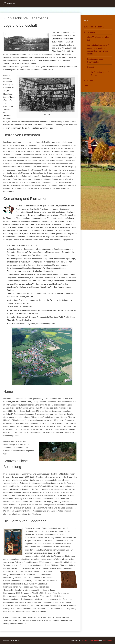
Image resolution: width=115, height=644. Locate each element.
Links (86, 85)
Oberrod (91, 67)
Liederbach (9, 4)
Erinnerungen (89, 32)
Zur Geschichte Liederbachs (95, 27)
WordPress (107, 640)
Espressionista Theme (90, 640)
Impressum (88, 80)
